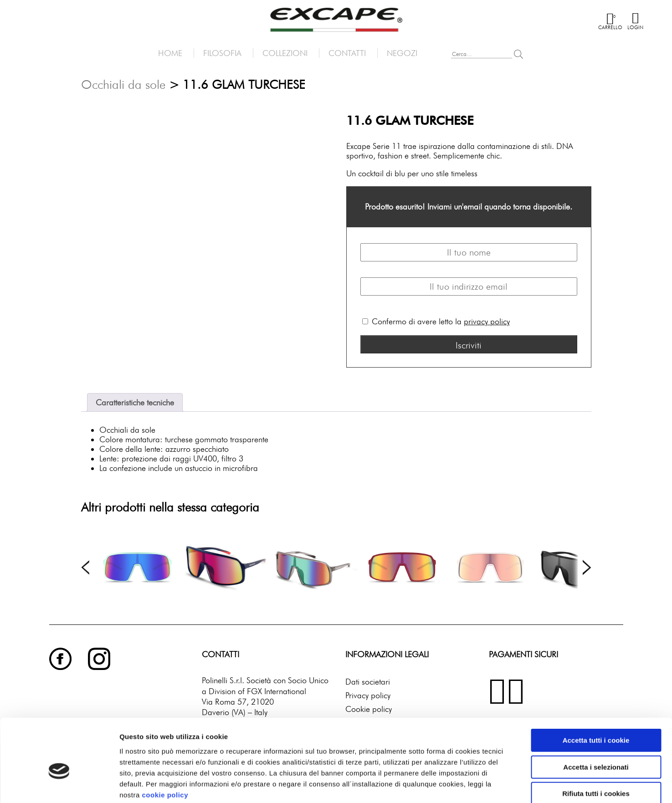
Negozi (402, 53)
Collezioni (285, 53)
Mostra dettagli (472, 785)
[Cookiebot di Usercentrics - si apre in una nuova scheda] (59, 785)
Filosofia (222, 53)
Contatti (347, 53)
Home (170, 53)
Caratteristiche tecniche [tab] (135, 402)
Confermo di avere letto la (436, 321)
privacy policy (487, 321)
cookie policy (165, 746)
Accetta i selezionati (596, 719)
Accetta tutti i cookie (596, 692)
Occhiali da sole (123, 84)
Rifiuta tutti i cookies (596, 745)
